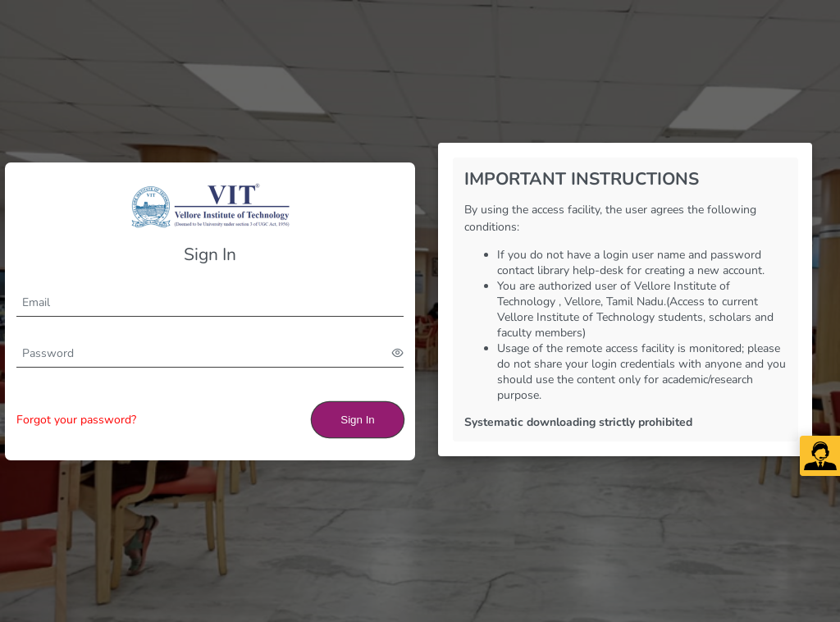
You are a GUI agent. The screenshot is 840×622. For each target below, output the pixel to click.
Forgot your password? (76, 420)
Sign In (358, 420)
